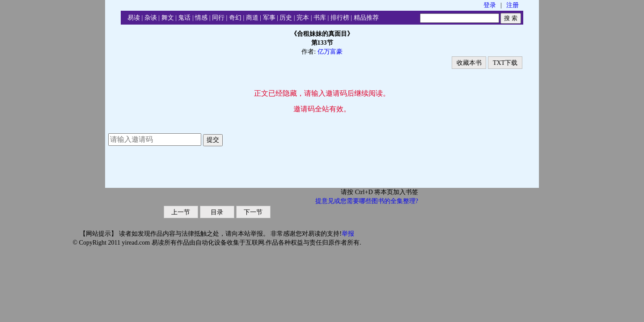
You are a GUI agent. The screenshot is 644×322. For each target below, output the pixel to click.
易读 (134, 18)
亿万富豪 (330, 52)
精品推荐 (366, 18)
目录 (217, 212)
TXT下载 (505, 63)
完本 (303, 18)
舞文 (168, 18)
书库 (320, 18)
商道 (252, 18)
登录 (490, 5)
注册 (513, 5)
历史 (286, 18)
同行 (218, 18)
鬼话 (184, 18)
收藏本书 (469, 63)
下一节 (253, 212)
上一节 (181, 212)
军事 (269, 18)
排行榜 (340, 18)
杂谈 (151, 18)
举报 (348, 234)
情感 (201, 18)
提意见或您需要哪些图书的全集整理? (367, 201)
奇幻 (235, 18)
